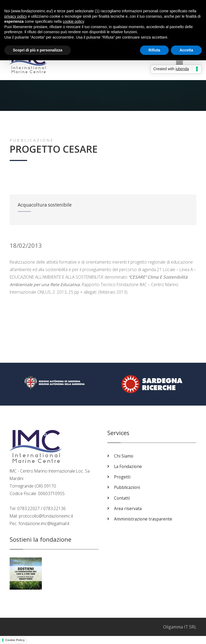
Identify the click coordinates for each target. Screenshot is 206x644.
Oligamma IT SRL (180, 627)
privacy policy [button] (16, 16)
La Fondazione (128, 467)
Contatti (122, 498)
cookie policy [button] (73, 21)
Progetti (122, 477)
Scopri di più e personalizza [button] (38, 50)
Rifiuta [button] (154, 50)
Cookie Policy (15, 641)
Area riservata (128, 509)
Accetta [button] (186, 50)
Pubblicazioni (127, 488)
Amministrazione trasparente (143, 519)
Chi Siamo (124, 456)
